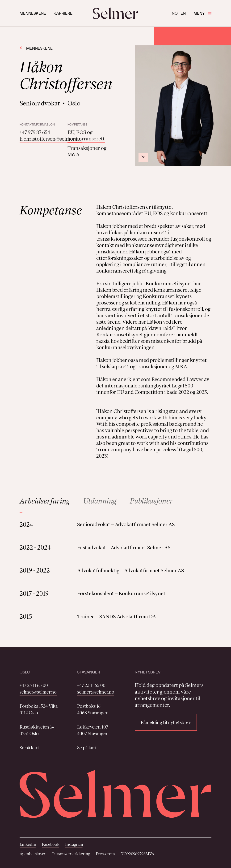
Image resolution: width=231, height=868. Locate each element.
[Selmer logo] (115, 13)
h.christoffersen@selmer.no (51, 139)
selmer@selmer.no (38, 692)
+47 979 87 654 (35, 132)
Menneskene (33, 13)
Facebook (51, 844)
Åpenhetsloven (33, 854)
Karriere (63, 13)
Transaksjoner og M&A (87, 151)
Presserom (105, 854)
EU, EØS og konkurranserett (86, 136)
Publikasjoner (151, 501)
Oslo (74, 103)
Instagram (74, 844)
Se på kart (29, 748)
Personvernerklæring (71, 854)
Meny (202, 13)
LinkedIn (28, 844)
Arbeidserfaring (45, 501)
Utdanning (100, 501)
